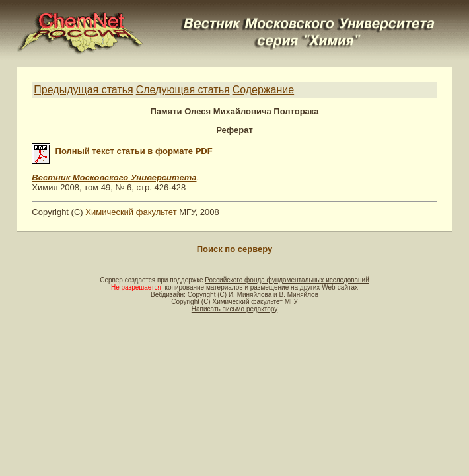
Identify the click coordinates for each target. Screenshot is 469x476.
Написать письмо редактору (234, 309)
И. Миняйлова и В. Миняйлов (273, 295)
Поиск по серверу (234, 249)
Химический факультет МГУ (255, 302)
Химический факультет (131, 212)
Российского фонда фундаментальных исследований (287, 280)
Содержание (264, 90)
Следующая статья (183, 90)
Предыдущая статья (83, 90)
